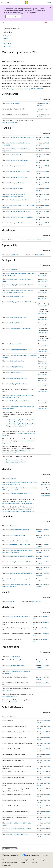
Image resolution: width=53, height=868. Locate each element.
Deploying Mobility (16, 323)
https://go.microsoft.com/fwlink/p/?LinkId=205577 (25, 89)
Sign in (49, 2)
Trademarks (34, 862)
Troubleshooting (15, 656)
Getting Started (8, 36)
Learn (4, 22)
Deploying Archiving (16, 372)
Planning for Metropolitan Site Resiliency (22, 217)
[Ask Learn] (46, 22)
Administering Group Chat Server (20, 545)
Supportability (7, 43)
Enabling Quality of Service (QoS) (20, 562)
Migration (13, 478)
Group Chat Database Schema (19, 834)
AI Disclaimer (5, 860)
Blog (26, 860)
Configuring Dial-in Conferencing (20, 329)
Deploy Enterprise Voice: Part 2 (15, 462)
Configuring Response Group (19, 350)
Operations (13, 526)
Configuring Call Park (16, 344)
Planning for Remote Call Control (20, 211)
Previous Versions (17, 860)
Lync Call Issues (7, 690)
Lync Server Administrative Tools (20, 530)
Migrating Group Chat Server (19, 494)
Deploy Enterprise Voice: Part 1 (15, 460)
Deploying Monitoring (17, 367)
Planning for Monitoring (17, 183)
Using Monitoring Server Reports (20, 616)
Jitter (14, 702)
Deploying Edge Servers (17, 296)
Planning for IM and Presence (19, 160)
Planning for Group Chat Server (19, 200)
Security (12, 601)
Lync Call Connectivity (9, 696)
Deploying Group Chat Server (19, 378)
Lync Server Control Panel (18, 535)
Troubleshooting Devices (17, 666)
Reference (13, 717)
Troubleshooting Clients (17, 660)
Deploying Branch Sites (17, 361)
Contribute (34, 860)
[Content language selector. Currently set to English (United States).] (10, 855)
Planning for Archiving (17, 189)
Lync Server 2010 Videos (10, 122)
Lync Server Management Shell (19, 541)
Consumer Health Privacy (9, 862)
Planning (6, 38)
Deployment (14, 270)
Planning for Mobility (16, 223)
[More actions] (50, 22)
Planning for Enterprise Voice (19, 177)
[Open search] (45, 3)
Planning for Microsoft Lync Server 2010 (22, 137)
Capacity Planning (15, 154)
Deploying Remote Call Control (19, 401)
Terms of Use (24, 862)
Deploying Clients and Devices (19, 384)
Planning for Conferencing (18, 166)
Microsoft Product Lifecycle (14, 11)
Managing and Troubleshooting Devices (22, 556)
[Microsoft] (26, 3)
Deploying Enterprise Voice (18, 317)
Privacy (42, 860)
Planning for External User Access (20, 171)
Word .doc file (36, 240)
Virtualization (7, 41)
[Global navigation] (2, 3)
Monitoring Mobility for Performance (21, 573)
